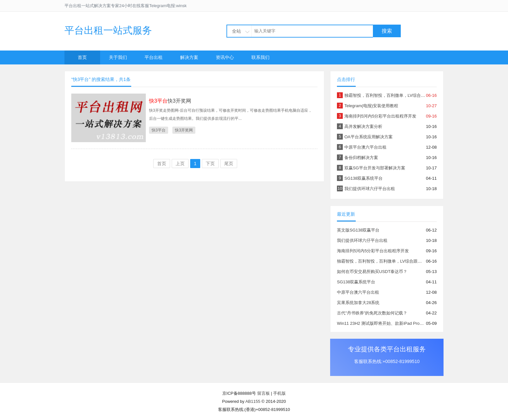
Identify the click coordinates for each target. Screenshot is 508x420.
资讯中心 (225, 57)
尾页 (229, 164)
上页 (180, 164)
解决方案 (189, 57)
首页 (82, 57)
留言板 (264, 393)
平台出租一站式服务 (108, 30)
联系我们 (260, 57)
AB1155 (253, 401)
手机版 (279, 393)
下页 (210, 164)
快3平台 (159, 130)
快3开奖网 (170, 101)
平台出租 (154, 57)
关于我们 (118, 57)
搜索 (387, 31)
